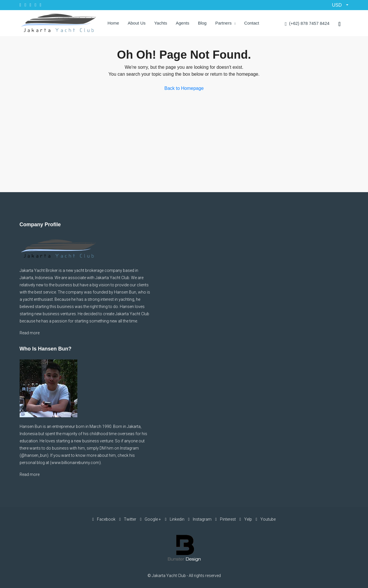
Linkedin (175, 519)
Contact (252, 23)
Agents (183, 23)
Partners (224, 23)
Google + (151, 519)
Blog (202, 23)
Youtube (266, 519)
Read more (30, 333)
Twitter (128, 519)
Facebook (104, 519)
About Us (137, 23)
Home (113, 23)
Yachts (161, 23)
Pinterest (226, 519)
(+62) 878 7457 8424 (307, 24)
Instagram (200, 519)
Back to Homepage (184, 88)
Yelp (246, 519)
